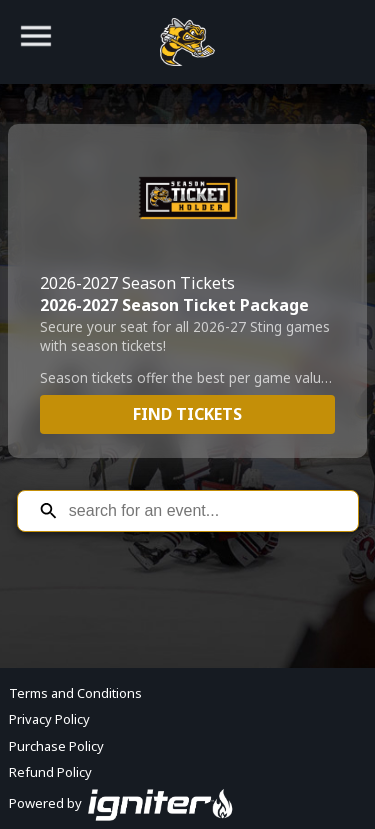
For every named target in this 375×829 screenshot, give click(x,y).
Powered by (121, 803)
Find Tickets (187, 414)
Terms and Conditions (75, 693)
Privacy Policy (49, 719)
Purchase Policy (56, 746)
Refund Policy (50, 772)
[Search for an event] (202, 511)
